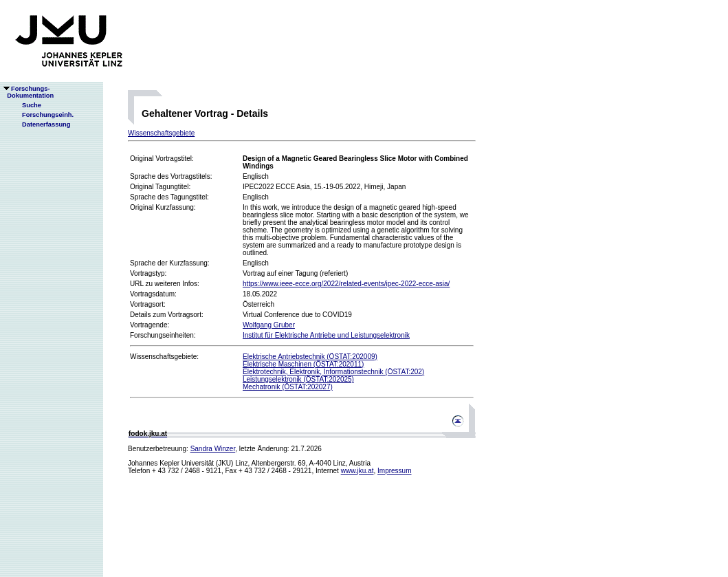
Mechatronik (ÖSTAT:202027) (288, 387)
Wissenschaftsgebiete (161, 133)
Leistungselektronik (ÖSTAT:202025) (298, 379)
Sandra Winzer (213, 449)
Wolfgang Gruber (269, 325)
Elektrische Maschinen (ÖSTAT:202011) (303, 364)
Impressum (394, 471)
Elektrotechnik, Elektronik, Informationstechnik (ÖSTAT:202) (333, 372)
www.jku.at (357, 471)
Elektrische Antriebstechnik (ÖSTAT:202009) (310, 357)
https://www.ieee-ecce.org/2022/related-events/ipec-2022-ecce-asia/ (346, 284)
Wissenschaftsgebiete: (164, 357)
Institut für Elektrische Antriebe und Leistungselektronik (326, 335)
